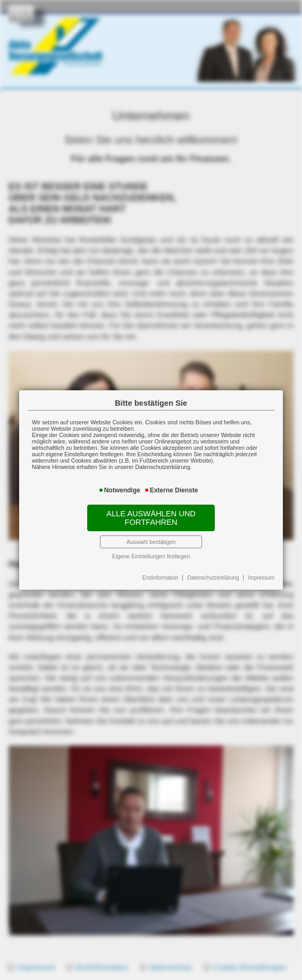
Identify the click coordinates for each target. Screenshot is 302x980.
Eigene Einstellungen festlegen (151, 556)
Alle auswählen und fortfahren (151, 518)
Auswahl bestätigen (151, 542)
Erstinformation (160, 578)
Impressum (261, 578)
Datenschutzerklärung (213, 578)
